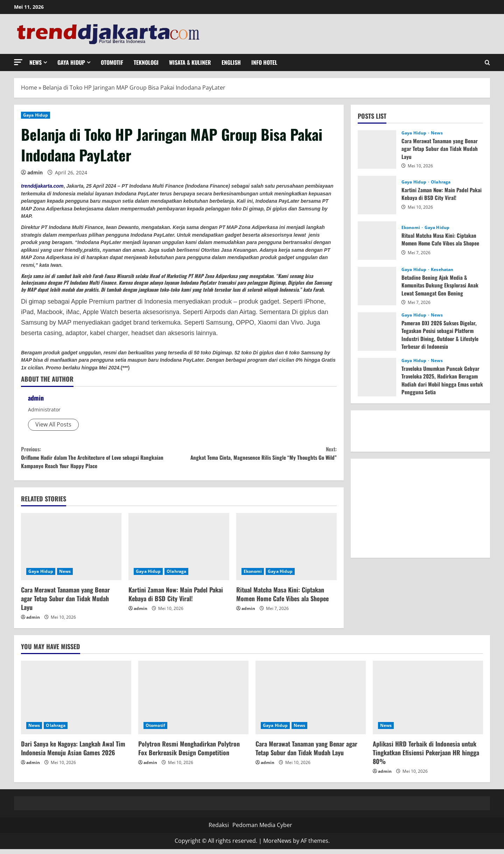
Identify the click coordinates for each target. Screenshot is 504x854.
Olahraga (176, 576)
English (231, 62)
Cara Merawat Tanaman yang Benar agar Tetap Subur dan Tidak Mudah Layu (65, 603)
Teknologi (146, 62)
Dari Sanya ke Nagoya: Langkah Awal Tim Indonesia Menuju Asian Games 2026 (73, 753)
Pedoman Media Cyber (262, 830)
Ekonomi (253, 576)
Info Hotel (264, 62)
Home (29, 88)
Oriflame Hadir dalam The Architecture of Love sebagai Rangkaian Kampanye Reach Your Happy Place (100, 460)
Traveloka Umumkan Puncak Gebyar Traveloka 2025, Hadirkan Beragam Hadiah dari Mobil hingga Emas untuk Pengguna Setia (442, 380)
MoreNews (277, 846)
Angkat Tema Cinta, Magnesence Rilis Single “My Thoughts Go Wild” (258, 460)
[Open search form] (487, 63)
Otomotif (112, 62)
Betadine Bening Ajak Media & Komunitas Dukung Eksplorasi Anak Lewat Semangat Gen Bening (441, 285)
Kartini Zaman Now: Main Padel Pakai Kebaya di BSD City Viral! (176, 599)
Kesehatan (442, 270)
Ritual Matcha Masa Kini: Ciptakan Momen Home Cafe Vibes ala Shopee (282, 599)
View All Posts (53, 424)
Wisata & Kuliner (190, 62)
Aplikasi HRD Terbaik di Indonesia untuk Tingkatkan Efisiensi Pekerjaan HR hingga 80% (426, 757)
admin (35, 172)
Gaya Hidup (71, 62)
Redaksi (219, 830)
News (36, 62)
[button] (18, 62)
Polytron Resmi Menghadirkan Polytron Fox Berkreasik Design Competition (189, 753)
